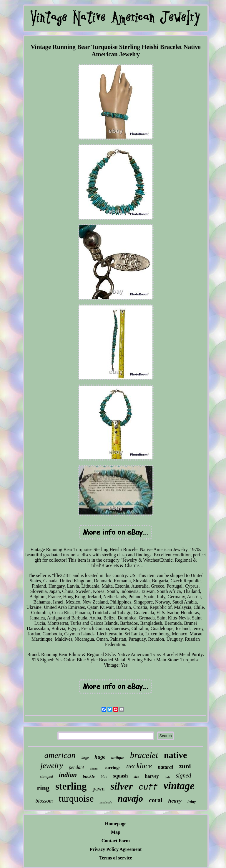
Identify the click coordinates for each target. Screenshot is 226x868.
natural (165, 767)
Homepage (116, 824)
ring (43, 788)
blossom (44, 801)
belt (167, 777)
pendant (77, 767)
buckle (89, 776)
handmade (106, 802)
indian (68, 775)
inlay (192, 802)
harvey (152, 776)
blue (104, 776)
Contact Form (116, 841)
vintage (179, 786)
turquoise (76, 798)
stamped (46, 776)
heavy (175, 801)
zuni (185, 766)
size (136, 777)
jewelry (52, 766)
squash (120, 776)
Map (116, 832)
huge (100, 757)
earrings (112, 767)
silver (122, 786)
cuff (148, 788)
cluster (94, 768)
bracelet (144, 755)
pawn (98, 789)
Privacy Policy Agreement (116, 849)
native (175, 755)
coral (156, 800)
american (60, 755)
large (85, 758)
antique (118, 758)
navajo (130, 799)
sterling (71, 786)
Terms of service (116, 858)
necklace (139, 766)
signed (183, 775)
